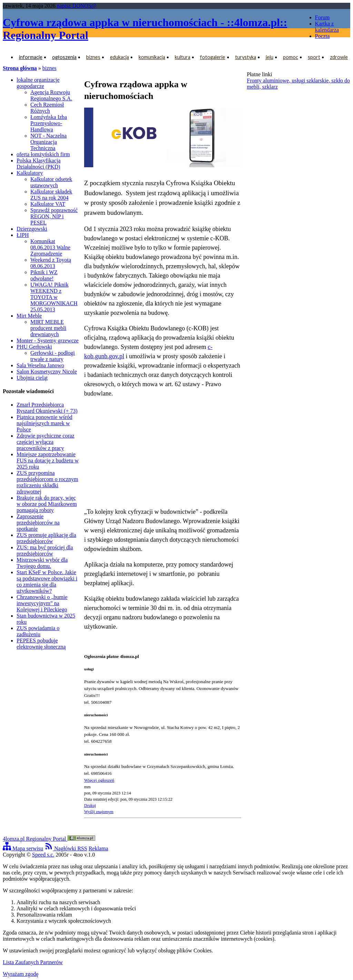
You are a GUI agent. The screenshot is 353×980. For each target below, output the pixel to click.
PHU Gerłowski (34, 347)
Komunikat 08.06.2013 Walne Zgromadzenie (50, 247)
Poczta (322, 36)
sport (314, 57)
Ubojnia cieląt (32, 378)
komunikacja (152, 57)
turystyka (246, 57)
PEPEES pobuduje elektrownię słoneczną (41, 644)
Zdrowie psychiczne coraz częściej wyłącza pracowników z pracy (46, 442)
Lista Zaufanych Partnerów (33, 962)
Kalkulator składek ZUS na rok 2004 (51, 195)
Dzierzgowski (32, 229)
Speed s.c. (43, 855)
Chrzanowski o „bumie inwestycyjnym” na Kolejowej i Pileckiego (42, 603)
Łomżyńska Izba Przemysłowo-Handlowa (49, 123)
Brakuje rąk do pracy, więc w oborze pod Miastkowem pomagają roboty (47, 504)
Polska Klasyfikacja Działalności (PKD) (39, 164)
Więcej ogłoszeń (99, 780)
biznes (93, 57)
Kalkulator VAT (48, 204)
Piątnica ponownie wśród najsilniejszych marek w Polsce (44, 423)
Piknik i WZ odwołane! (44, 275)
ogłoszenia (64, 57)
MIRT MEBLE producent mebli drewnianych (48, 328)
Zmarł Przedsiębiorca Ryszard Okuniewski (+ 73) (47, 408)
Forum (322, 17)
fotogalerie (213, 57)
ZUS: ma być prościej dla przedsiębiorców (45, 551)
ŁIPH (23, 235)
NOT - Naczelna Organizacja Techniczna (48, 142)
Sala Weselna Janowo (40, 365)
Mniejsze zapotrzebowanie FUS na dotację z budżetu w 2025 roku (48, 461)
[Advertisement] (163, 453)
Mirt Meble (29, 316)
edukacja (119, 57)
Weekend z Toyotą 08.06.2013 (51, 263)
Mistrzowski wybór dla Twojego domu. (42, 563)
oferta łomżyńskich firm (43, 154)
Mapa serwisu (23, 848)
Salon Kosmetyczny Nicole (47, 372)
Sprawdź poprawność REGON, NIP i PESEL (54, 216)
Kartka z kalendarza (327, 27)
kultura (183, 57)
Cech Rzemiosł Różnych (47, 108)
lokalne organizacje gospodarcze (38, 83)
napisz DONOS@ (77, 6)
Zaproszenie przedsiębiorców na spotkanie (38, 523)
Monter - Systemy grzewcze (48, 341)
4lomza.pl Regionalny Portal (49, 839)
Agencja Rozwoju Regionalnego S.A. (51, 95)
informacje (31, 57)
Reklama (98, 848)
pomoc (291, 57)
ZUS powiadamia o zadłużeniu (38, 631)
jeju (270, 57)
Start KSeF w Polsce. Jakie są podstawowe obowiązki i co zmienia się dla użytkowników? (47, 582)
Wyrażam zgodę (21, 974)
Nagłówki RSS (66, 848)
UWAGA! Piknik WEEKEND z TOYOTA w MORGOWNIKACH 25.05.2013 (54, 297)
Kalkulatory (30, 173)
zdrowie (339, 57)
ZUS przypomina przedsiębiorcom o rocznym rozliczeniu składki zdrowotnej (47, 482)
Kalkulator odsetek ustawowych (51, 182)
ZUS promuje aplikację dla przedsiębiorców (46, 538)
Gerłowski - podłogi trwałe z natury (53, 356)
